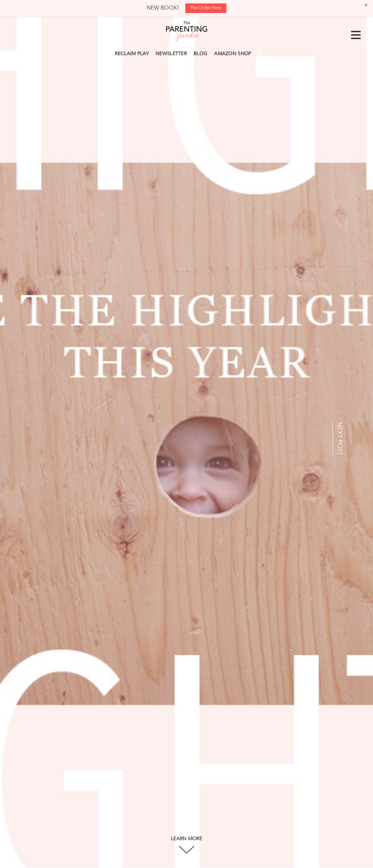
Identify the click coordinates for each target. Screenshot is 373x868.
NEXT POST (339, 439)
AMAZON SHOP (233, 54)
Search (258, 53)
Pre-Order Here (206, 8)
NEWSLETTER (171, 54)
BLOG (200, 54)
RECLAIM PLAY (132, 54)
